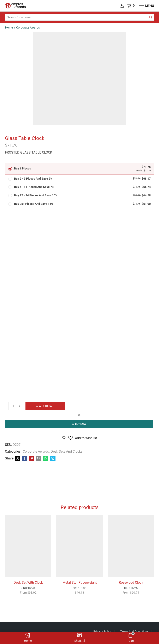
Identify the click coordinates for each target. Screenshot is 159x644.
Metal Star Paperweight (80, 585)
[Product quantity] (13, 407)
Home (9, 27)
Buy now (81, 424)
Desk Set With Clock (28, 585)
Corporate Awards (28, 27)
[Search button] (151, 17)
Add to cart (47, 406)
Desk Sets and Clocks (67, 452)
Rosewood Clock (131, 585)
